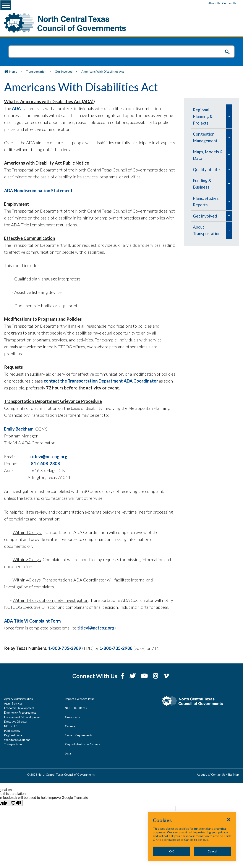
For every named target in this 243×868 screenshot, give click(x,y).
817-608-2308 (45, 463)
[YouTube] (145, 676)
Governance (73, 717)
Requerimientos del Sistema (83, 744)
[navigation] (212, 172)
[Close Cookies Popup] (229, 819)
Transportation (36, 71)
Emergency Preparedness (20, 713)
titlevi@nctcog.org (49, 456)
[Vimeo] (166, 676)
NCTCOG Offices (76, 708)
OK (172, 851)
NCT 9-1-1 (11, 726)
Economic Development (19, 708)
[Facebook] (123, 676)
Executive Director (16, 722)
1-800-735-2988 (116, 648)
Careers (70, 726)
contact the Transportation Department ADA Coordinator (101, 381)
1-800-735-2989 (65, 648)
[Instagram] (156, 676)
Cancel (212, 851)
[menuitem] (208, 116)
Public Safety (12, 731)
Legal (68, 753)
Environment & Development (22, 717)
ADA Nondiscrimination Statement (38, 191)
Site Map (233, 775)
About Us (214, 3)
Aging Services (13, 703)
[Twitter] (133, 676)
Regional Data (13, 735)
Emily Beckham (19, 429)
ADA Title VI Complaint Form (32, 621)
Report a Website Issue (80, 699)
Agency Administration (19, 699)
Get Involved (64, 71)
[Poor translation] (16, 803)
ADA (16, 108)
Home (13, 71)
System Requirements (79, 735)
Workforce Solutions (17, 740)
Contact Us (229, 3)
